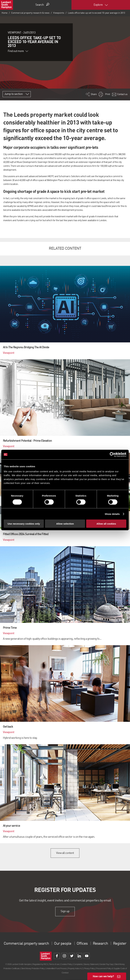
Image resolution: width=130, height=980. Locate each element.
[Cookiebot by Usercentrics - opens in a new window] (112, 454)
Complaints (78, 964)
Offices (82, 944)
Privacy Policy (89, 968)
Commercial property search (26, 944)
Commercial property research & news (30, 13)
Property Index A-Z (75, 968)
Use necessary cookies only (24, 524)
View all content (65, 853)
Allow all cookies (106, 524)
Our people (63, 944)
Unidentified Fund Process (56, 968)
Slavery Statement (91, 964)
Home (5, 13)
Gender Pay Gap (106, 964)
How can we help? (103, 976)
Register (120, 944)
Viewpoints (59, 13)
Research (100, 944)
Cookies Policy (66, 964)
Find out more (18, 51)
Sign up (65, 912)
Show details (112, 514)
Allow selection (65, 524)
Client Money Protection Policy (33, 968)
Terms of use (54, 964)
